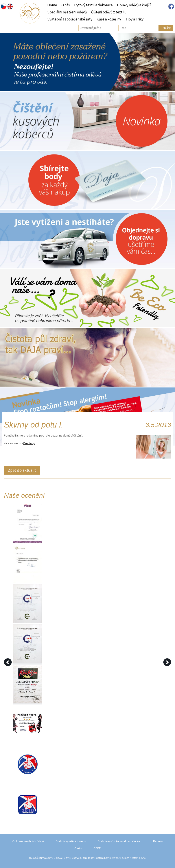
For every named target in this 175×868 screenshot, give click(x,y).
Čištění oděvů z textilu (109, 12)
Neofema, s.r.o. (138, 858)
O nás (66, 5)
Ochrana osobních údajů (28, 841)
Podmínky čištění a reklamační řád (120, 841)
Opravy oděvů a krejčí (134, 5)
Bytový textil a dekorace (93, 5)
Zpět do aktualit (22, 470)
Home (52, 5)
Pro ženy (29, 443)
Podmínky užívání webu (71, 841)
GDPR (97, 848)
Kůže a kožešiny (109, 19)
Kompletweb (111, 858)
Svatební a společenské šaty (70, 19)
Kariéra (158, 841)
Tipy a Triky (134, 19)
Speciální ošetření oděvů (67, 12)
